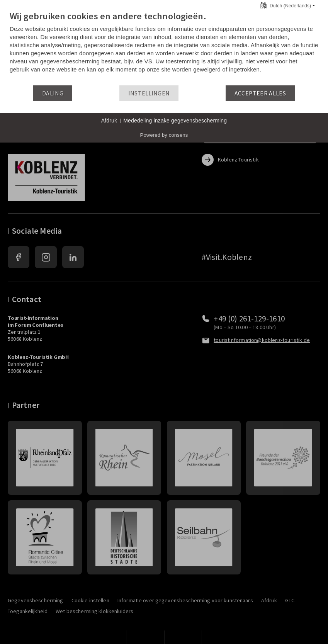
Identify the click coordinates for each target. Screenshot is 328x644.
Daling (53, 93)
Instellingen (149, 93)
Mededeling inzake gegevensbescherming (175, 121)
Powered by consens (164, 135)
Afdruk (109, 121)
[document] (164, 48)
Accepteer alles (260, 93)
